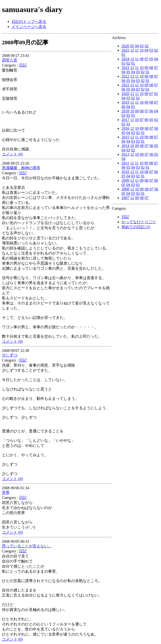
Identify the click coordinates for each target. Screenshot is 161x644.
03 (142, 46)
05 (132, 46)
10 (142, 50)
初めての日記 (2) (136, 227)
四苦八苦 (10, 60)
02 (147, 46)
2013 (125, 154)
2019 (125, 102)
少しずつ (10, 355)
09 (147, 68)
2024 (125, 59)
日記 (125, 217)
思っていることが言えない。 (27, 546)
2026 (125, 46)
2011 (125, 163)
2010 (125, 172)
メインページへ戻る (29, 27)
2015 (125, 137)
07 (147, 59)
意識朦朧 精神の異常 (21, 168)
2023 (125, 68)
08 (142, 59)
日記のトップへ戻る (29, 22)
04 (137, 46)
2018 (125, 111)
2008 (125, 189)
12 (132, 50)
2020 (125, 94)
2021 (125, 85)
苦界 (6, 493)
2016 (125, 128)
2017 (125, 120)
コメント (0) (12, 154)
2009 (125, 180)
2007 (125, 198)
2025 (125, 50)
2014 (125, 146)
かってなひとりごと (139, 222)
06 (123, 72)
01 (123, 55)
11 (137, 50)
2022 (125, 76)
